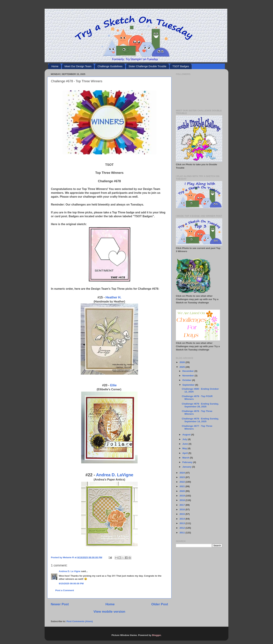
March (186, 458)
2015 (183, 514)
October (187, 380)
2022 (183, 482)
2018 (183, 500)
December (188, 371)
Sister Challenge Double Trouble (148, 66)
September (189, 385)
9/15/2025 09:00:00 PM (71, 584)
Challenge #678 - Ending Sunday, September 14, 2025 (200, 420)
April (185, 453)
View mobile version (109, 612)
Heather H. (113, 297)
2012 (183, 528)
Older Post (160, 604)
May (185, 448)
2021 (183, 486)
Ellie (113, 385)
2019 (183, 496)
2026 (183, 362)
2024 (183, 473)
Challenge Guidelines (110, 66)
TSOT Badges (181, 66)
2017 (183, 505)
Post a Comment (65, 590)
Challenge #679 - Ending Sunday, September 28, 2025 (200, 405)
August (187, 435)
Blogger (156, 635)
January (187, 467)
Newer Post (60, 604)
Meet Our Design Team (78, 66)
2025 (183, 367)
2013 (183, 523)
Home (55, 66)
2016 (183, 509)
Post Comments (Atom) (80, 621)
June (185, 444)
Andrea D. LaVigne (115, 475)
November (188, 376)
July (185, 439)
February (188, 462)
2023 (183, 477)
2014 (183, 519)
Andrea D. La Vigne (70, 571)
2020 (183, 491)
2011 (183, 533)
